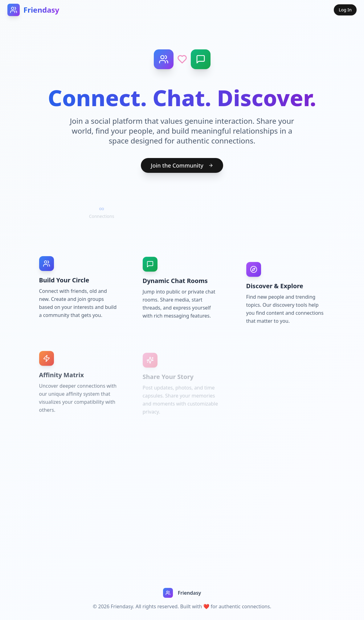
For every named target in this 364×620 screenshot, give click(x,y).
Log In (345, 10)
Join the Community (182, 165)
